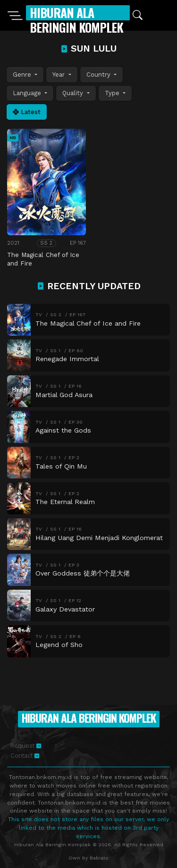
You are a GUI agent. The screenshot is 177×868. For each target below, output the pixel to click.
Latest (27, 112)
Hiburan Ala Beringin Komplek (76, 20)
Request (26, 746)
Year (59, 75)
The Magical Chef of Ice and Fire (43, 259)
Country (99, 75)
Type (113, 93)
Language (28, 93)
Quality (74, 93)
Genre (23, 75)
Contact (25, 756)
